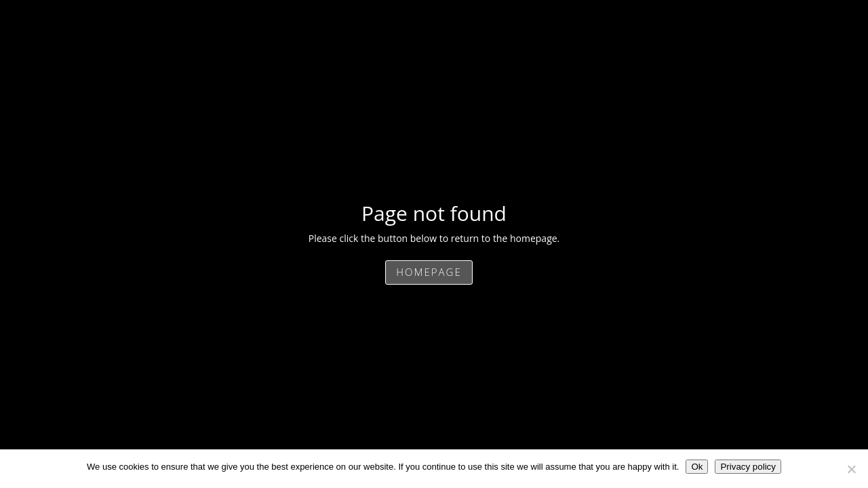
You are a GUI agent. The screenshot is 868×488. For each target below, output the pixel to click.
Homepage (429, 272)
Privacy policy (748, 467)
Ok (697, 467)
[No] (851, 469)
